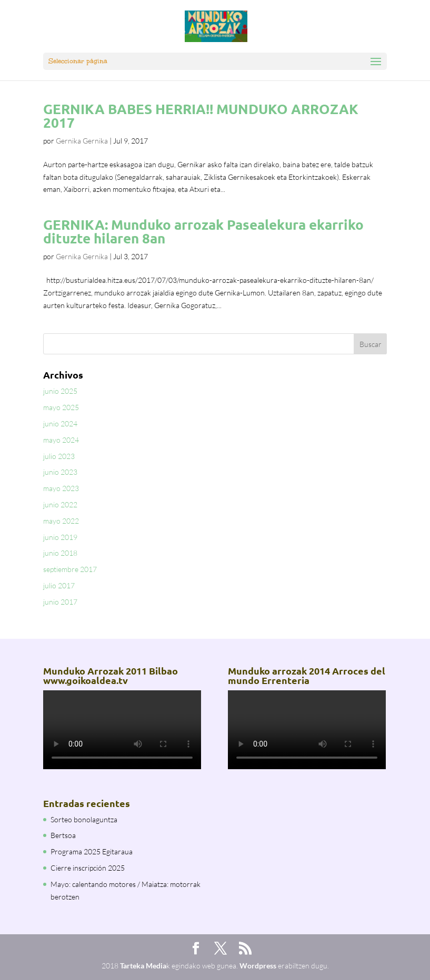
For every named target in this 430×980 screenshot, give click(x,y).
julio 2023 (59, 456)
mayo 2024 (61, 440)
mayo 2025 (61, 407)
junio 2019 (60, 537)
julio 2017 (59, 585)
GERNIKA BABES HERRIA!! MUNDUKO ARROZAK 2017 (201, 115)
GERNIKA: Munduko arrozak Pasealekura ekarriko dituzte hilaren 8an (203, 231)
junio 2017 (60, 602)
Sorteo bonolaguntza (84, 819)
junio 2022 (60, 504)
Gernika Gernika (82, 141)
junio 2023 (60, 472)
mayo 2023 (61, 488)
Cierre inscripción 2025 (88, 868)
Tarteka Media (143, 966)
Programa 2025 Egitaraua (92, 851)
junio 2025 (60, 391)
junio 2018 (60, 553)
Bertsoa (63, 835)
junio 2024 (60, 423)
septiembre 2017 (70, 569)
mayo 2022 (61, 521)
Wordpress (258, 966)
